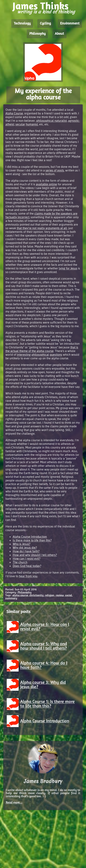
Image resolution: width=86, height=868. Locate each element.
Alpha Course (14, 113)
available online (46, 184)
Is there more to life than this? (32, 540)
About (59, 34)
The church (20, 562)
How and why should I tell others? (35, 555)
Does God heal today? (27, 566)
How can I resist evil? (27, 559)
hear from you (28, 576)
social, (69, 595)
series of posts (55, 170)
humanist (32, 124)
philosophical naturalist (52, 121)
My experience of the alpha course (43, 95)
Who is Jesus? (21, 544)
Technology (22, 24)
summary (11, 598)
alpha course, (20, 595)
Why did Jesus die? (25, 548)
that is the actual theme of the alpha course (42, 349)
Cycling (45, 24)
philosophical (40, 355)
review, (60, 595)
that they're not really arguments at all (42, 228)
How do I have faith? (26, 551)
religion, (50, 595)
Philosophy (37, 34)
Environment (70, 24)
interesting (24, 355)
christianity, (37, 595)
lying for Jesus (68, 268)
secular (20, 124)
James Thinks (41, 7)
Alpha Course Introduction (30, 537)
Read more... (14, 803)
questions (56, 355)
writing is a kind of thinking (46, 12)
